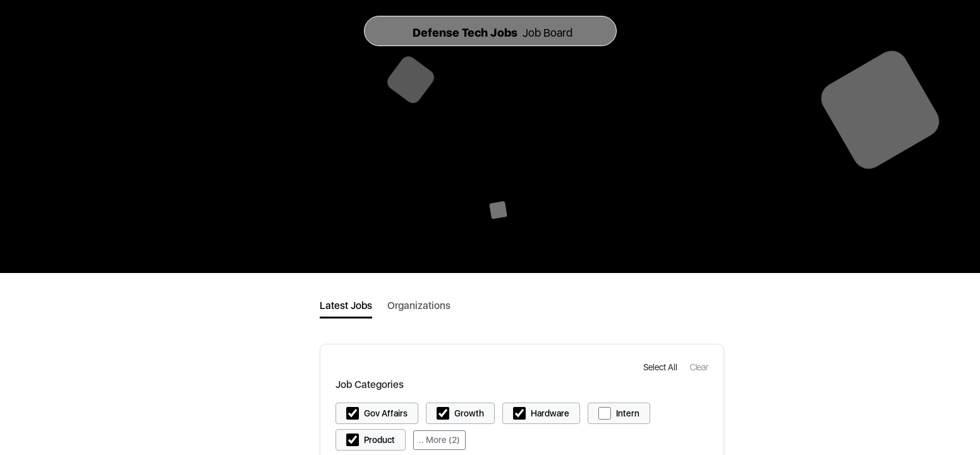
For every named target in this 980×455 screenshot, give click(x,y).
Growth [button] (469, 413)
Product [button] (379, 440)
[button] (662, 367)
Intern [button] (628, 413)
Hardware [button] (550, 413)
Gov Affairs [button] (386, 413)
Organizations (419, 306)
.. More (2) (439, 440)
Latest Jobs (346, 306)
